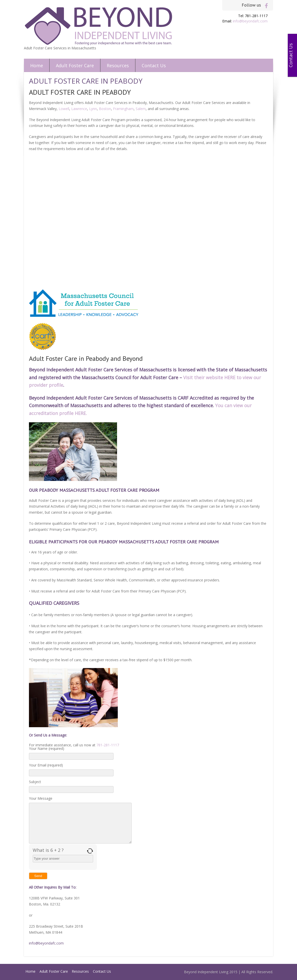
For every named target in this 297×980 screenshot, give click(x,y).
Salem (141, 109)
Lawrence (79, 109)
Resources (118, 65)
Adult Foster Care (75, 65)
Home (37, 65)
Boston (105, 109)
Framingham (123, 109)
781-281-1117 (108, 745)
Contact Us (154, 65)
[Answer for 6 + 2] (63, 859)
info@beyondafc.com (250, 21)
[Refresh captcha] (90, 851)
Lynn (93, 109)
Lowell (64, 109)
